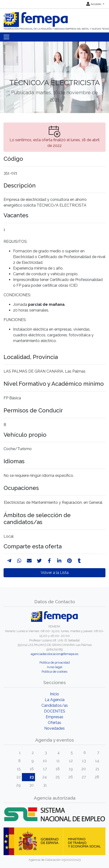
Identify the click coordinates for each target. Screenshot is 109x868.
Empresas (54, 717)
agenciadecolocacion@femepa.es (54, 654)
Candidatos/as (55, 705)
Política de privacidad (55, 663)
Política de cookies (54, 672)
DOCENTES (55, 711)
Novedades (54, 728)
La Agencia (55, 700)
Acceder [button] (94, 4)
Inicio (54, 694)
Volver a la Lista (55, 573)
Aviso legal (55, 667)
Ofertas (54, 723)
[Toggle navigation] (6, 37)
